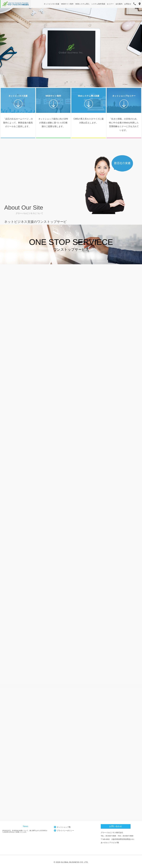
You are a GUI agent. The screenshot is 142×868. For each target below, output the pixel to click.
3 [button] (75, 82)
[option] (71, 48)
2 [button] (71, 82)
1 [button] (67, 82)
